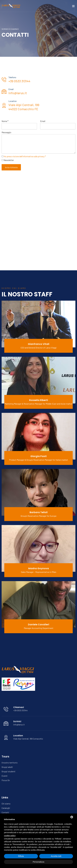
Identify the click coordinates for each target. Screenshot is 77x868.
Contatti (5, 812)
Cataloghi (6, 808)
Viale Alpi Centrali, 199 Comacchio (28, 739)
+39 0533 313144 (19, 81)
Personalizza (39, 862)
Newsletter (9, 160)
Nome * (5, 121)
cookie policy (10, 835)
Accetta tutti (56, 856)
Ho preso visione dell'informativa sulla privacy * (25, 156)
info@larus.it (18, 93)
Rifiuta (21, 856)
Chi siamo (6, 804)
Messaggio (6, 132)
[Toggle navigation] (73, 7)
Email (43, 121)
